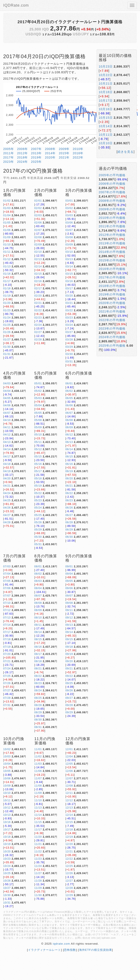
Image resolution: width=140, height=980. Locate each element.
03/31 (69, 362)
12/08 (69, 786)
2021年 (64, 157)
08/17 (38, 654)
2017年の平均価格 (112, 277)
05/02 (38, 391)
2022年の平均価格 (112, 320)
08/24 (38, 690)
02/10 (38, 252)
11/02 (38, 757)
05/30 (38, 537)
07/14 (7, 625)
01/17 (7, 281)
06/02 (69, 391)
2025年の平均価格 (112, 346)
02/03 (38, 215)
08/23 (38, 683)
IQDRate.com (16, 5)
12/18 (69, 830)
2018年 (22, 157)
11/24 (38, 866)
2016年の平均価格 (112, 269)
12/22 (69, 859)
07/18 (7, 639)
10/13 (7, 815)
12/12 (69, 800)
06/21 (69, 486)
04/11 (7, 427)
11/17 (38, 830)
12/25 (69, 866)
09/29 (69, 712)
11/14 (38, 815)
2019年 (36, 157)
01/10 (7, 245)
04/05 (7, 398)
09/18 (69, 647)
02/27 (38, 332)
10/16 (7, 822)
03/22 (69, 310)
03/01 (69, 201)
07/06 (7, 588)
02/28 (38, 340)
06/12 (69, 435)
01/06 (7, 230)
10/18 (7, 837)
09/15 (69, 639)
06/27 (69, 515)
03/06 (69, 223)
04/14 (7, 449)
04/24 (7, 493)
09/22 (69, 676)
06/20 (69, 478)
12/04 (69, 757)
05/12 (38, 449)
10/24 (7, 866)
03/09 (69, 245)
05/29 (38, 530)
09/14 (69, 632)
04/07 (7, 413)
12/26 (69, 873)
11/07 (38, 778)
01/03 (7, 208)
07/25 (7, 676)
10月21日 (106, 84)
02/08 (38, 237)
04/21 (7, 486)
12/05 (69, 764)
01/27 (7, 340)
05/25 (38, 515)
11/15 (38, 822)
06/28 (69, 522)
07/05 (7, 581)
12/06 (69, 771)
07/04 (7, 574)
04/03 (7, 383)
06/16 (69, 464)
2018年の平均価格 (112, 286)
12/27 (69, 881)
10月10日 (106, 143)
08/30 (38, 720)
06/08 (69, 420)
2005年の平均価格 (112, 175)
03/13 (69, 259)
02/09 (38, 245)
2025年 (36, 162)
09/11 (69, 610)
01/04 (7, 215)
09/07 (69, 596)
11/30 (38, 895)
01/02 (7, 201)
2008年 (50, 149)
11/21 (38, 844)
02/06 (38, 223)
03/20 (69, 296)
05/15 (38, 457)
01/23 (7, 310)
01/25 (7, 325)
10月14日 (106, 126)
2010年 (78, 149)
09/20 (69, 661)
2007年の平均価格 (112, 192)
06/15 (69, 457)
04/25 (7, 500)
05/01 (38, 383)
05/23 (38, 500)
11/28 (38, 881)
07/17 (7, 632)
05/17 (38, 471)
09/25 (69, 683)
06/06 (69, 405)
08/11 (38, 625)
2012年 (22, 153)
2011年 (9, 153)
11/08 (38, 786)
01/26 (7, 332)
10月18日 (106, 92)
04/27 (7, 515)
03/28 (69, 340)
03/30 (69, 354)
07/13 (7, 618)
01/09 (7, 237)
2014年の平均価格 (112, 252)
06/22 (69, 493)
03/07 (69, 230)
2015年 (64, 153)
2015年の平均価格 (112, 260)
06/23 (69, 500)
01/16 (7, 274)
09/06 (69, 588)
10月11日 (106, 135)
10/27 (7, 888)
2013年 (36, 153)
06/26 (69, 508)
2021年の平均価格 (112, 311)
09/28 (69, 705)
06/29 (69, 530)
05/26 (38, 522)
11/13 (38, 808)
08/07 (38, 596)
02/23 (38, 318)
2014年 (50, 153)
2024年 (22, 162)
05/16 (38, 464)
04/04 (7, 391)
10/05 (7, 771)
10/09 (7, 786)
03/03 (69, 215)
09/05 (69, 581)
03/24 (69, 325)
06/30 (69, 537)
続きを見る (126, 152)
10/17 (7, 830)
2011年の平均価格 (112, 226)
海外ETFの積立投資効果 (96, 950)
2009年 (64, 149)
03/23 (69, 318)
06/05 (69, 398)
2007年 (36, 149)
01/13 (7, 267)
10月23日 (106, 66)
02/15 (38, 274)
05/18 (38, 478)
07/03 (7, 566)
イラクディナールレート (44, 950)
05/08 (38, 420)
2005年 (9, 149)
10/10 (7, 793)
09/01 (69, 566)
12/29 (69, 895)
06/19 (69, 471)
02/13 (38, 259)
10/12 (7, 808)
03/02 (69, 208)
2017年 (9, 157)
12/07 (69, 778)
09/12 (69, 618)
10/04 (7, 764)
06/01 (69, 383)
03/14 (69, 267)
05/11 (38, 442)
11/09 (38, 793)
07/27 (7, 690)
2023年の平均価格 (112, 329)
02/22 (38, 310)
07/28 (7, 698)
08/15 (38, 639)
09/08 (69, 603)
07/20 (7, 654)
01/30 (7, 347)
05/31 (38, 544)
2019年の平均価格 (112, 294)
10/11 (7, 800)
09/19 (69, 654)
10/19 (7, 844)
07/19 (7, 647)
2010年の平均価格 (112, 218)
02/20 (38, 296)
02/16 (38, 281)
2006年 (22, 149)
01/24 (7, 318)
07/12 (7, 610)
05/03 (38, 398)
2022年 (78, 157)
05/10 (38, 435)
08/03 (38, 581)
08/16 (38, 647)
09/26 (69, 690)
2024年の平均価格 (112, 337)
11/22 (38, 852)
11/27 (38, 873)
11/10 (38, 800)
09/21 (69, 669)
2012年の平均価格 (112, 235)
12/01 (69, 749)
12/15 (69, 822)
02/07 (38, 230)
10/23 (7, 859)
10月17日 (106, 101)
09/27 (69, 698)
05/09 (38, 427)
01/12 (7, 259)
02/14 (38, 267)
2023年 (9, 162)
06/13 (69, 442)
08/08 (38, 603)
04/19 (7, 471)
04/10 (7, 420)
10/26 (7, 881)
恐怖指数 (70, 950)
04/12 (7, 435)
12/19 (69, 837)
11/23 (38, 859)
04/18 (7, 464)
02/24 (38, 325)
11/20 (38, 837)
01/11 (7, 252)
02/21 (38, 303)
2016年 (78, 153)
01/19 (7, 296)
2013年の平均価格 (112, 243)
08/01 (38, 566)
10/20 (7, 852)
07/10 (7, 603)
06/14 (69, 449)
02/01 (38, 201)
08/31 (38, 727)
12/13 (69, 808)
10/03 (7, 757)
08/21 (38, 669)
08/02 (38, 574)
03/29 (69, 347)
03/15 (69, 274)
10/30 (7, 895)
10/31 (7, 903)
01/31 (7, 354)
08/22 (38, 676)
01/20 (7, 303)
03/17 (69, 288)
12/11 (69, 793)
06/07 (69, 413)
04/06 (7, 405)
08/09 (38, 610)
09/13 (69, 625)
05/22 (38, 493)
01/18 (7, 288)
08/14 (38, 632)
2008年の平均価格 (112, 201)
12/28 (69, 888)
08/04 (38, 588)
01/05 (7, 223)
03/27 (69, 332)
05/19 (38, 486)
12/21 (69, 852)
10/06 (7, 778)
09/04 (69, 574)
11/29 (38, 888)
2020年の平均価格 (112, 303)
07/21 (7, 661)
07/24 (7, 669)
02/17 (38, 288)
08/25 (38, 698)
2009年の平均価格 (112, 209)
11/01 (38, 749)
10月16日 (106, 109)
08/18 (38, 661)
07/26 (7, 683)
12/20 (69, 844)
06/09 (69, 427)
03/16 (69, 281)
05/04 (38, 405)
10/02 (7, 749)
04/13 (7, 442)
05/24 (38, 508)
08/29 (38, 712)
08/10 (38, 618)
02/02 (38, 208)
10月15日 (106, 118)
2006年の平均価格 (112, 184)
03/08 (69, 237)
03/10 (69, 252)
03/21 (69, 303)
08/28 (38, 705)
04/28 (7, 522)
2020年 (50, 157)
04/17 (7, 457)
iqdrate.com (61, 944)
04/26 (7, 508)
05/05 (38, 413)
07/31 (7, 705)
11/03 (38, 764)
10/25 (7, 873)
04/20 (7, 478)
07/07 (7, 596)
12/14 (69, 815)
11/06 (38, 771)
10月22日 (106, 75)
